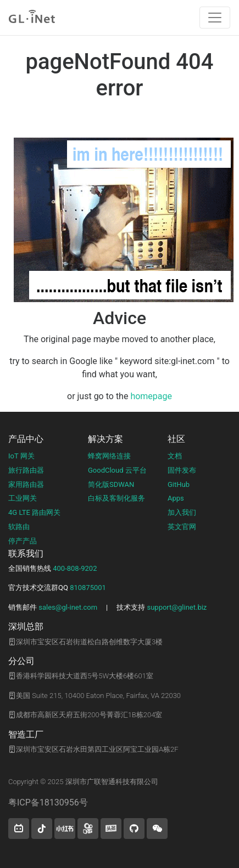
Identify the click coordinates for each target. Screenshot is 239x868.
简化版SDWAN (111, 484)
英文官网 (182, 527)
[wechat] (157, 829)
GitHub (179, 484)
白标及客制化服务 (116, 498)
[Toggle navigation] (215, 18)
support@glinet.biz (177, 607)
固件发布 (182, 470)
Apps (176, 498)
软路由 (19, 527)
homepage (151, 396)
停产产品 (23, 541)
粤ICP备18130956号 (48, 802)
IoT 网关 (21, 456)
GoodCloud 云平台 (117, 470)
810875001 (88, 588)
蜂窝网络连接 (109, 456)
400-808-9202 (75, 568)
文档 (175, 456)
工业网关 (23, 498)
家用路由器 (26, 484)
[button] (19, 829)
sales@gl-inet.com (68, 607)
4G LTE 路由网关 (34, 512)
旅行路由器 (26, 470)
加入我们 (182, 512)
